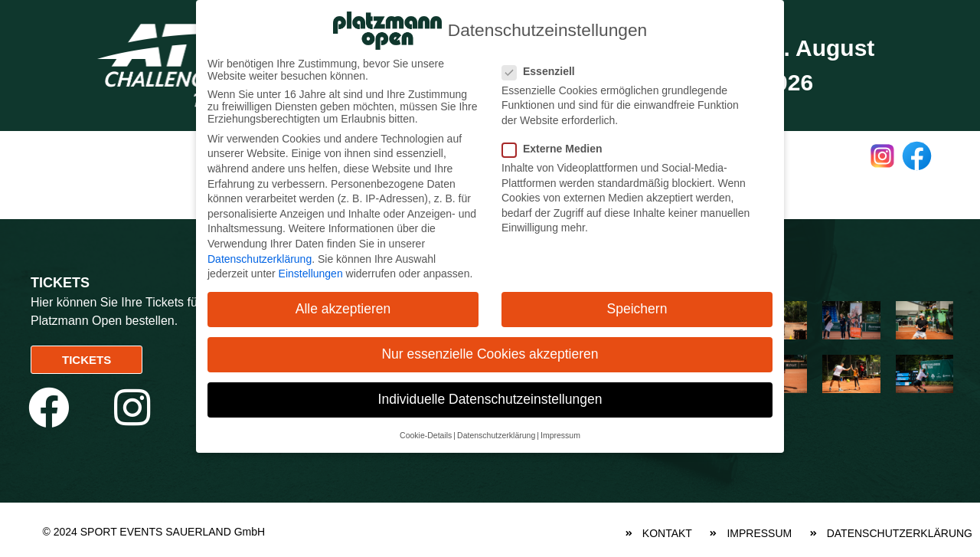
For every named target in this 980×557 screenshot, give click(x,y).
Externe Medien (558, 148)
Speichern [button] (637, 308)
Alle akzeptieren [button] (343, 308)
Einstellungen (311, 273)
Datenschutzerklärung (260, 257)
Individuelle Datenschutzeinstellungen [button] (490, 398)
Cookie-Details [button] (426, 434)
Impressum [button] (560, 434)
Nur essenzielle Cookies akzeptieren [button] (490, 353)
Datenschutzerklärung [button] (496, 434)
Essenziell (545, 70)
